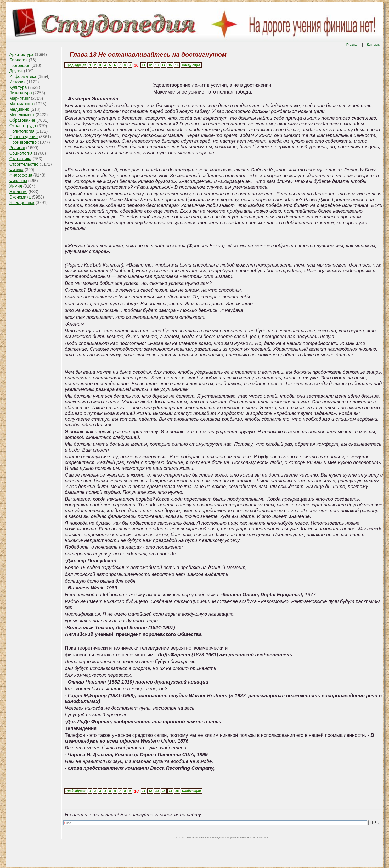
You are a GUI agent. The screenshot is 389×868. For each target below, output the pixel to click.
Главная (352, 45)
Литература (21, 93)
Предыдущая (76, 65)
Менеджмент (22, 115)
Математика (21, 104)
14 (163, 65)
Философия (21, 175)
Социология (21, 153)
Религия (17, 148)
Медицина (19, 109)
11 (143, 65)
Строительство (24, 164)
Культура (18, 87)
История (18, 82)
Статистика (20, 159)
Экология (18, 192)
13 (157, 65)
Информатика (23, 76)
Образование (22, 120)
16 (177, 65)
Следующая (191, 65)
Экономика (20, 197)
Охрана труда (23, 126)
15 (170, 65)
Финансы (18, 181)
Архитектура (22, 54)
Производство (23, 142)
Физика (16, 170)
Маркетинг (20, 98)
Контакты (374, 45)
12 (150, 65)
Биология (19, 60)
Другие (16, 71)
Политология (22, 131)
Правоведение (24, 137)
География (20, 65)
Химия (16, 186)
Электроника (22, 203)
